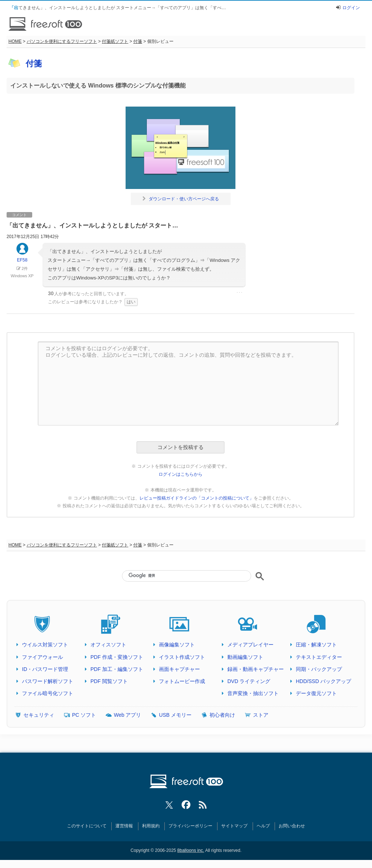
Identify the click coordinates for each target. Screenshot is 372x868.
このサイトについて (87, 826)
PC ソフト (84, 715)
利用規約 (151, 826)
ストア (261, 715)
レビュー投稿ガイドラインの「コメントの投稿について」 (197, 498)
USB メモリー (175, 715)
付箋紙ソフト (115, 41)
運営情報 (124, 826)
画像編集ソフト (177, 645)
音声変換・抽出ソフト (253, 693)
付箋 (138, 41)
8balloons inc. (191, 850)
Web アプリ (127, 715)
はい (131, 302)
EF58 (22, 256)
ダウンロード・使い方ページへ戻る (181, 199)
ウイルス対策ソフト (45, 645)
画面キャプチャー (179, 669)
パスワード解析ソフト (48, 681)
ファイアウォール (42, 657)
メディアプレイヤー (250, 645)
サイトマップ (234, 826)
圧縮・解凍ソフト (316, 645)
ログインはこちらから (181, 474)
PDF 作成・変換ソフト (117, 657)
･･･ (239, 293)
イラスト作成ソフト (182, 657)
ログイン (351, 8)
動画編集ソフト (245, 657)
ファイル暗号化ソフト (48, 693)
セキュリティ (39, 715)
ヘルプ (263, 826)
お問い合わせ (292, 826)
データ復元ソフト (316, 693)
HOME (15, 41)
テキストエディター (319, 657)
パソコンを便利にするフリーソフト (62, 41)
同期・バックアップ (319, 669)
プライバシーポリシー (190, 826)
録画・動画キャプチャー (256, 669)
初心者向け (222, 715)
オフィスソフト (108, 645)
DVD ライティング (249, 681)
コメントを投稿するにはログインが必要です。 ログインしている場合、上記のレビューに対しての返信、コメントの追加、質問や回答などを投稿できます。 (188, 383)
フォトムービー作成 (182, 681)
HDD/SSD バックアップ (323, 681)
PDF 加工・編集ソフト (117, 669)
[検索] (186, 575)
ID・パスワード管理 (45, 669)
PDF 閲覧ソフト (109, 681)
